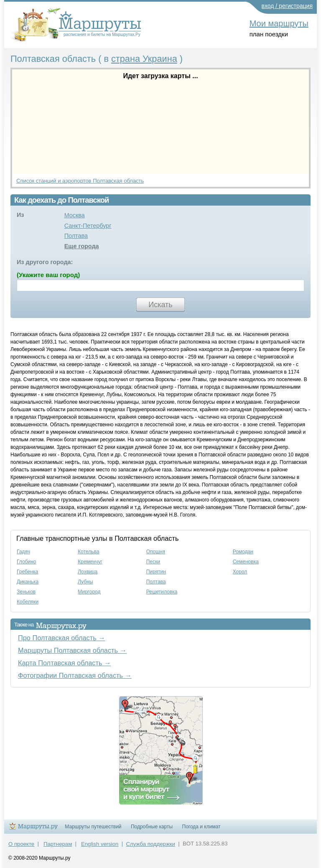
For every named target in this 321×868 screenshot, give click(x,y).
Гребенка (27, 572)
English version (100, 844)
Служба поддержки (151, 844)
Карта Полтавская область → (64, 663)
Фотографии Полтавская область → (75, 675)
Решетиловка (162, 592)
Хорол (240, 572)
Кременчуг (90, 562)
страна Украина (144, 59)
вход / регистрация (287, 6)
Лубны (85, 582)
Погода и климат (201, 827)
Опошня (156, 552)
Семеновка (246, 562)
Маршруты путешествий (93, 827)
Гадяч (23, 552)
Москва (75, 215)
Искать (160, 305)
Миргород (89, 592)
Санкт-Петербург (88, 226)
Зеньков (26, 592)
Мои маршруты (279, 23)
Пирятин (156, 572)
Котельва (88, 552)
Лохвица (88, 572)
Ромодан (243, 552)
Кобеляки (28, 602)
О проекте (21, 844)
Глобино (27, 562)
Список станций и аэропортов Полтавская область (80, 181)
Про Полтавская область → (62, 638)
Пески (153, 562)
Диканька (28, 582)
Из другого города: (45, 262)
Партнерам (58, 844)
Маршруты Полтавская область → (72, 650)
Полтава (76, 236)
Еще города (82, 246)
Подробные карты (152, 827)
